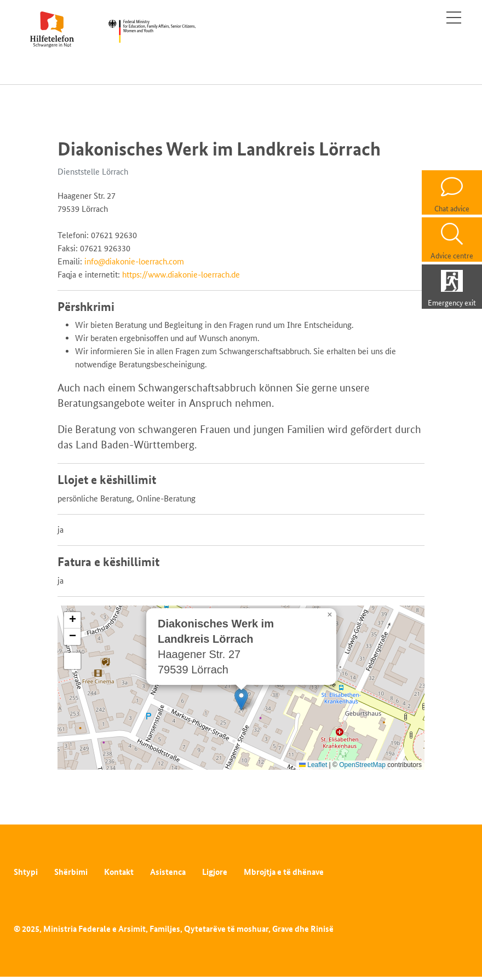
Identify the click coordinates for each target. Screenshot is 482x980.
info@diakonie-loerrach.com (134, 261)
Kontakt (119, 872)
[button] (241, 699)
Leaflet (313, 765)
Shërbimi (71, 872)
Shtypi (26, 872)
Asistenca (168, 872)
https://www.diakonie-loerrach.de (181, 275)
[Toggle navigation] (454, 18)
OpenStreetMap (362, 765)
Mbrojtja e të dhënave (284, 872)
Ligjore (215, 872)
